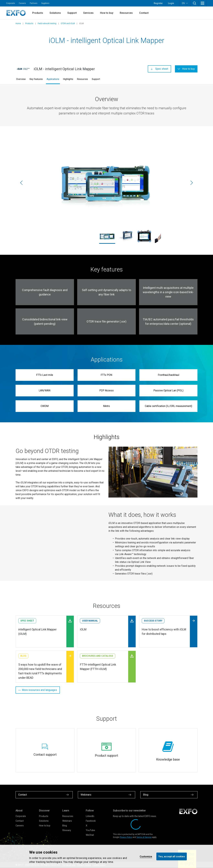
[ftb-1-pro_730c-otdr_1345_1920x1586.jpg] (144, 236)
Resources (126, 13)
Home (18, 23)
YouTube (90, 830)
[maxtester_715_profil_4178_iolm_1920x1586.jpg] (126, 236)
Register (158, 3)
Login (171, 3)
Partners (34, 3)
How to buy (107, 13)
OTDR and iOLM (68, 23)
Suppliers (45, 3)
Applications (53, 79)
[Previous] (21, 183)
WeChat (90, 835)
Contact (144, 13)
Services (88, 13)
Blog (65, 826)
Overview (21, 79)
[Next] (192, 183)
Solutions (55, 13)
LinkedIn (90, 816)
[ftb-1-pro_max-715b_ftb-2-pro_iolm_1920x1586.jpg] (106, 183)
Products (38, 13)
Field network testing (47, 23)
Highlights (68, 79)
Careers (22, 3)
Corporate (11, 3)
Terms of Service (144, 837)
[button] (195, 3)
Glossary (67, 830)
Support (72, 13)
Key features (36, 79)
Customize (146, 856)
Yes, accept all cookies (172, 856)
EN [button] (185, 3)
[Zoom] (153, 472)
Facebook (91, 821)
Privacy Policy (126, 837)
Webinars (67, 821)
